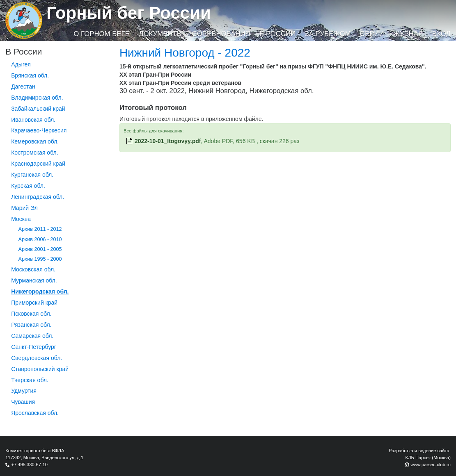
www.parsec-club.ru (431, 465)
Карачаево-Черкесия (39, 130)
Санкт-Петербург (34, 347)
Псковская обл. (31, 314)
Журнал (408, 34)
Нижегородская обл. (40, 292)
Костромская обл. (34, 153)
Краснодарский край (38, 164)
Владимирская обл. (37, 98)
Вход (441, 34)
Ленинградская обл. (38, 197)
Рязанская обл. (31, 325)
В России (277, 34)
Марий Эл (24, 208)
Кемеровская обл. (35, 141)
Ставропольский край (40, 369)
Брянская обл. (30, 75)
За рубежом (328, 34)
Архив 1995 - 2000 (40, 259)
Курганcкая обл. (32, 175)
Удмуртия (24, 391)
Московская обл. (33, 269)
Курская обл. (28, 186)
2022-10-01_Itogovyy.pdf (168, 141)
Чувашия (23, 402)
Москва (21, 219)
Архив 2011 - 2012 (40, 229)
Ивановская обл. (33, 120)
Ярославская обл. (35, 413)
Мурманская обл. (34, 280)
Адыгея (21, 64)
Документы (161, 34)
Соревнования (221, 34)
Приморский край (34, 303)
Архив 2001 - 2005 (40, 249)
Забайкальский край (38, 109)
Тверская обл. (30, 380)
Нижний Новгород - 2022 (185, 53)
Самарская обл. (32, 336)
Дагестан (23, 87)
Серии (372, 34)
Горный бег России (129, 13)
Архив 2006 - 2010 (40, 239)
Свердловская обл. (37, 358)
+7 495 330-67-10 (29, 465)
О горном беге (101, 34)
